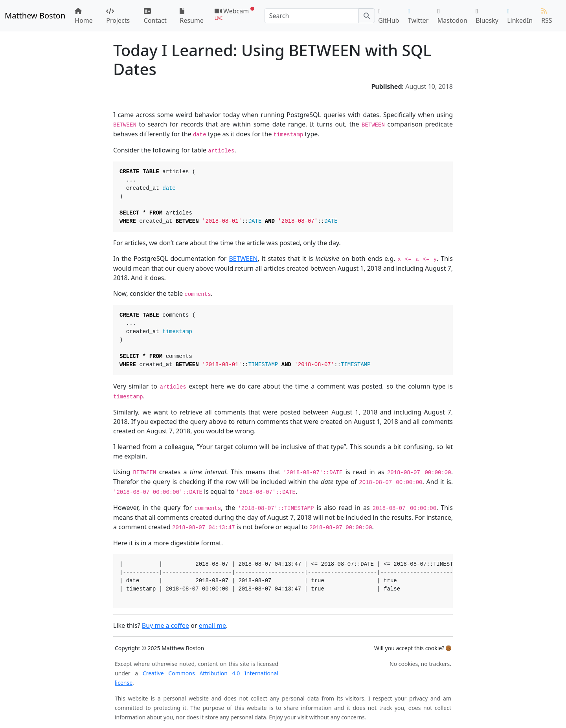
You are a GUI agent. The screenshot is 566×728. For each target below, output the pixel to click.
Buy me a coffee (165, 625)
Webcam (234, 13)
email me (212, 625)
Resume (192, 16)
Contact (155, 16)
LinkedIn (520, 17)
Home (84, 16)
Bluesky (487, 17)
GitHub (389, 17)
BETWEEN (243, 259)
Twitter (418, 17)
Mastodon (452, 17)
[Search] (312, 16)
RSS (547, 16)
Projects (118, 16)
